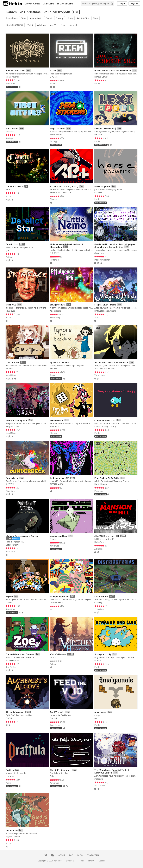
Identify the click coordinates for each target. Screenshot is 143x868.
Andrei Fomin (56, 311)
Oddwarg (98, 603)
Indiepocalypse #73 (60, 478)
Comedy (60, 18)
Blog (80, 855)
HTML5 (29, 25)
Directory (70, 861)
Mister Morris (56, 135)
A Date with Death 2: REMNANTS (111, 362)
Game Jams (48, 4)
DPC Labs (54, 77)
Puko (52, 776)
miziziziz (9, 189)
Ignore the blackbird (60, 362)
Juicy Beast (55, 426)
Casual (49, 18)
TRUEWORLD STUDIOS (61, 193)
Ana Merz (54, 369)
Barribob (54, 718)
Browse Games (32, 4)
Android (73, 25)
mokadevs (99, 779)
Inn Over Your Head (15, 70)
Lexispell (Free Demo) (105, 128)
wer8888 (98, 193)
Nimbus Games (101, 77)
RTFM (53, 70)
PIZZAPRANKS (56, 484)
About (62, 855)
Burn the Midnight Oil (16, 420)
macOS (53, 25)
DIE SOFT (54, 253)
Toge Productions (13, 836)
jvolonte (9, 603)
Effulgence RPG (58, 305)
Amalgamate (101, 712)
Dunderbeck (12, 478)
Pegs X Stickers (58, 128)
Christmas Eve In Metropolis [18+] (52, 12)
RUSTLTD (10, 484)
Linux (63, 25)
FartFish (9, 718)
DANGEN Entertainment (105, 311)
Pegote (9, 596)
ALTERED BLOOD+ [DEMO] (64, 186)
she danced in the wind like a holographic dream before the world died (115, 245)
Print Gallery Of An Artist (107, 478)
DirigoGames (100, 542)
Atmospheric (36, 18)
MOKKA (54, 657)
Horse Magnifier (103, 186)
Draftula (10, 770)
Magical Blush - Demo (105, 305)
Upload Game (65, 4)
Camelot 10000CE (15, 186)
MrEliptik (98, 135)
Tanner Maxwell (12, 77)
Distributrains (101, 596)
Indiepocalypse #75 (60, 596)
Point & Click (83, 18)
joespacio (10, 132)
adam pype (10, 311)
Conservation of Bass (105, 420)
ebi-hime (9, 369)
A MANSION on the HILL (107, 536)
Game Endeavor (12, 660)
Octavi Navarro (12, 545)
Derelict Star (12, 244)
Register (134, 3)
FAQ (71, 855)
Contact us (93, 855)
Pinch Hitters (12, 128)
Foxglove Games (13, 426)
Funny (70, 18)
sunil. (97, 718)
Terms (81, 861)
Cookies (102, 861)
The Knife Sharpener (60, 770)
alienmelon (99, 253)
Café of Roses (12, 362)
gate (7, 250)
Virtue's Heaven (58, 654)
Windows (41, 25)
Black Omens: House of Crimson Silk (113, 70)
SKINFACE (11, 305)
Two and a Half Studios (104, 369)
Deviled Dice (56, 420)
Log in (122, 3)
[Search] (112, 3)
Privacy (91, 861)
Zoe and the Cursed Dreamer (20, 654)
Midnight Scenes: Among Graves (22, 536)
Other (23, 18)
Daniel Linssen (101, 484)
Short (96, 18)
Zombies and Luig (59, 536)
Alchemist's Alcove (15, 712)
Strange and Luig (103, 654)
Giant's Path (12, 830)
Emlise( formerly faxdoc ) (105, 426)
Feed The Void (57, 712)
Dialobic (53, 539)
